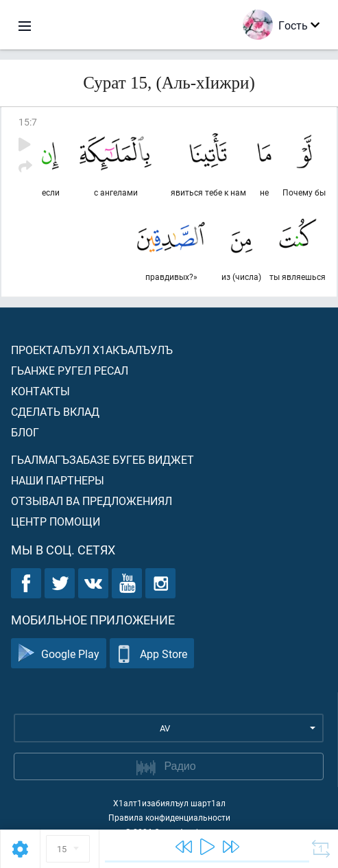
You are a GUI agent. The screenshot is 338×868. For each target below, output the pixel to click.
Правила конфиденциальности (169, 817)
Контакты (40, 391)
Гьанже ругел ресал (70, 370)
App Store (152, 654)
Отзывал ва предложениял (92, 501)
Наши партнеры (58, 480)
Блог (25, 432)
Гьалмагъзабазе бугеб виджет (102, 459)
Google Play (59, 654)
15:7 (28, 122)
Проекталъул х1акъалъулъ (92, 350)
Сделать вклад (55, 411)
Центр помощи (56, 521)
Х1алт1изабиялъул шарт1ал (169, 803)
